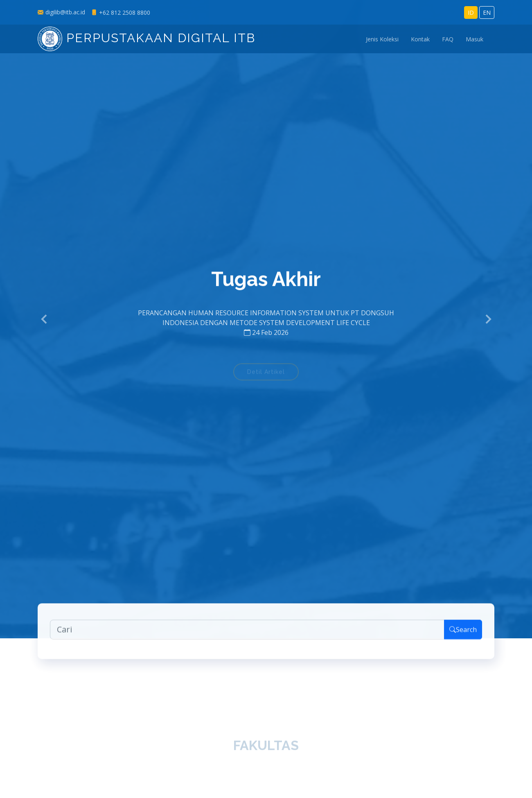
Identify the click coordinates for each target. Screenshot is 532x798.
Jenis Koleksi (382, 39)
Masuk (475, 39)
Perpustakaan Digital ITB (147, 38)
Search (463, 633)
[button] (44, 319)
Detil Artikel (266, 375)
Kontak (420, 39)
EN (487, 12)
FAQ (448, 39)
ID (471, 12)
